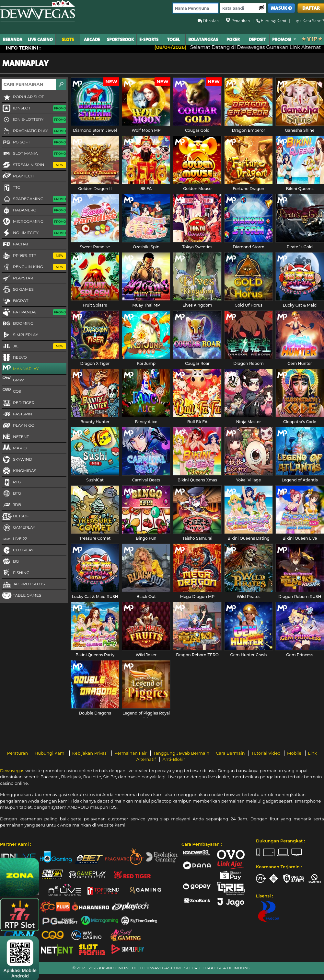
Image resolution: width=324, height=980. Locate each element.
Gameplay (18, 528)
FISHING (16, 573)
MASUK (282, 8)
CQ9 (11, 391)
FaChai (15, 244)
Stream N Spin (34, 165)
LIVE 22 (14, 539)
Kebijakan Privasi (91, 753)
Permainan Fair (131, 753)
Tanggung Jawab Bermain (182, 753)
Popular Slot (23, 97)
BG (10, 562)
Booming (17, 324)
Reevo (14, 358)
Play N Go (18, 426)
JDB (11, 505)
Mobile (295, 753)
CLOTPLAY (17, 550)
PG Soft (34, 142)
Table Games (21, 596)
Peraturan (18, 753)
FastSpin (17, 414)
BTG (11, 494)
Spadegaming (34, 199)
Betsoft (16, 516)
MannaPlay (20, 368)
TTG (11, 188)
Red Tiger (18, 403)
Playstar (17, 278)
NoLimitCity (34, 233)
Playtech (18, 176)
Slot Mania (34, 154)
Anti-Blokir (174, 759)
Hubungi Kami (51, 753)
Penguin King (34, 267)
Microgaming (34, 222)
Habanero (34, 210)
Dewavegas (12, 771)
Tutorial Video (266, 753)
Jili (34, 346)
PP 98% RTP (34, 256)
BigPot (15, 301)
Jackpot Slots (23, 584)
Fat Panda (34, 312)
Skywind (17, 460)
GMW (13, 380)
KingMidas (19, 471)
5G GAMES (18, 290)
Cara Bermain (231, 753)
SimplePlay (20, 335)
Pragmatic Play (34, 131)
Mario (14, 448)
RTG (11, 482)
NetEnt (15, 437)
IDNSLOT (34, 108)
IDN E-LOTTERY (34, 120)
